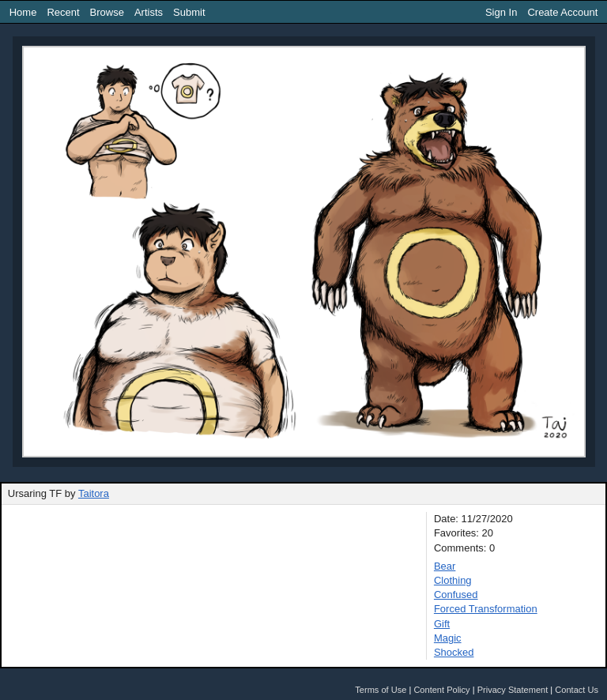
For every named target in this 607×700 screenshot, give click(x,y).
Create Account (562, 12)
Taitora (94, 493)
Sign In (501, 12)
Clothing (453, 580)
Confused (456, 595)
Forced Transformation (486, 609)
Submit (189, 12)
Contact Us (577, 690)
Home (23, 12)
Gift (442, 624)
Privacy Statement (513, 690)
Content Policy (441, 690)
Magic (448, 638)
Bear (445, 566)
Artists (149, 12)
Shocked (454, 652)
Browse (107, 12)
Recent (63, 12)
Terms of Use (381, 690)
